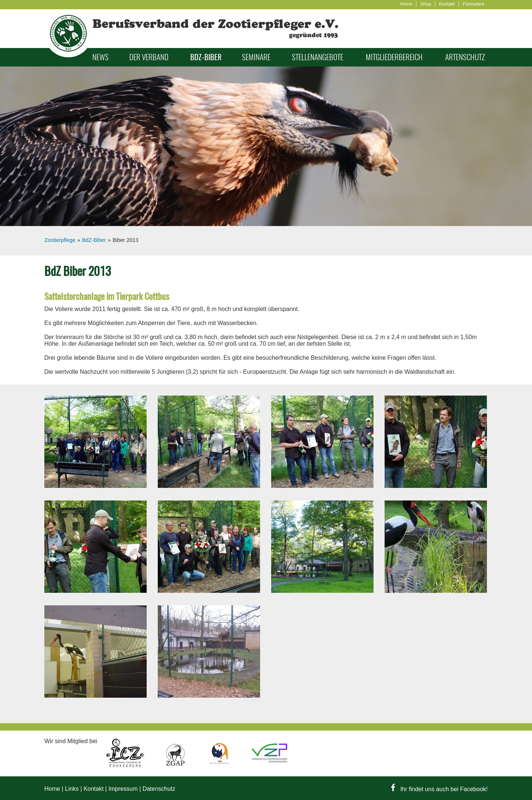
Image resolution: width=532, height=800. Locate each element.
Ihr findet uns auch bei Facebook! (439, 789)
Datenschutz (159, 789)
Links (72, 789)
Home (406, 4)
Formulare (473, 4)
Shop (426, 4)
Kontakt (447, 4)
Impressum (123, 789)
